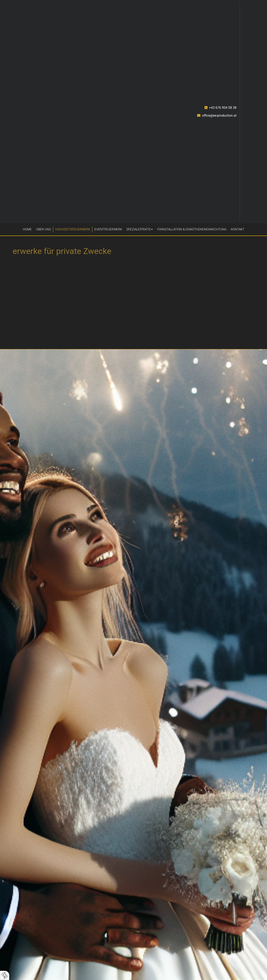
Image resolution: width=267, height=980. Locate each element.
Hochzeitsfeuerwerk (73, 229)
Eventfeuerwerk (108, 229)
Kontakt (238, 229)
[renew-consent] (5, 975)
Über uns (44, 229)
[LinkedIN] (241, 219)
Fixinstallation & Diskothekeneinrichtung (192, 229)
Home (27, 229)
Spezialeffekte (139, 229)
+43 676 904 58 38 (223, 108)
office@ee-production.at (219, 116)
